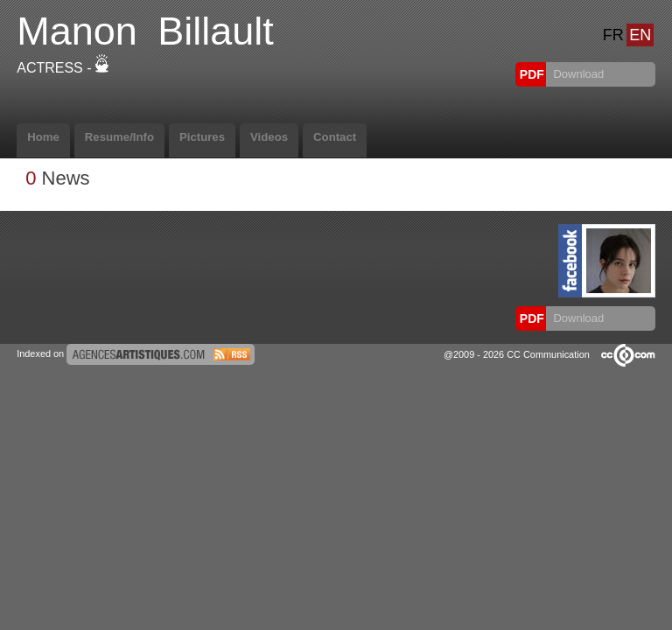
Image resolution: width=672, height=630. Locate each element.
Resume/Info (119, 137)
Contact (335, 137)
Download (577, 74)
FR (613, 35)
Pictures (202, 137)
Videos (269, 137)
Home (43, 137)
